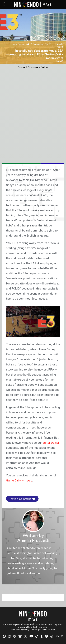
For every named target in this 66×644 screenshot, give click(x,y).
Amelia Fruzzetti (60, 45)
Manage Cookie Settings (44, 630)
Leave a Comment (20, 44)
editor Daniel (51, 443)
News (60, 61)
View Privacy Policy (20, 630)
